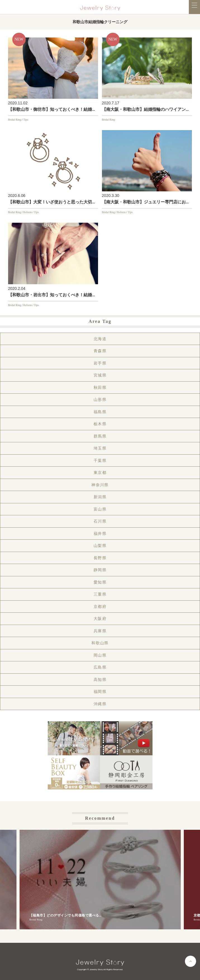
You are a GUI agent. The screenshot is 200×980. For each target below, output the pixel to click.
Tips (26, 120)
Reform (28, 212)
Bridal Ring (15, 120)
